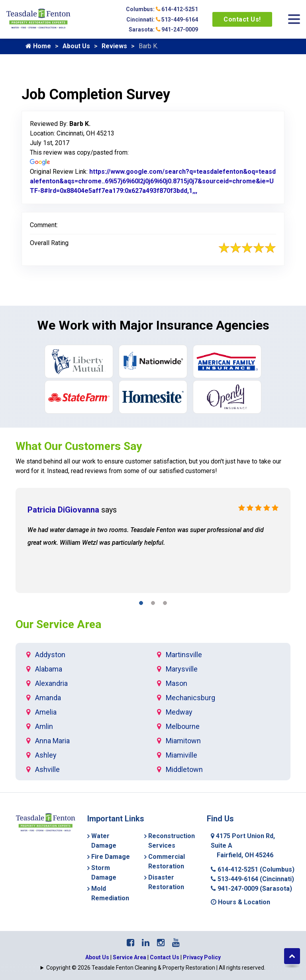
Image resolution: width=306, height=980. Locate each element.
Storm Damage (104, 873)
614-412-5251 (253, 869)
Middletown (184, 769)
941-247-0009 (251, 889)
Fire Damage (111, 857)
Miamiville (181, 755)
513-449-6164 (252, 879)
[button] (141, 604)
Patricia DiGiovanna (63, 510)
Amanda (48, 698)
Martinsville (184, 655)
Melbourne (183, 726)
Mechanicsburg (190, 698)
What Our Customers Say (79, 446)
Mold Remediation (110, 893)
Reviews (114, 46)
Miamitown (183, 741)
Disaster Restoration (166, 882)
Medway (179, 712)
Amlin (44, 726)
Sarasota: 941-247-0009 (163, 29)
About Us (76, 46)
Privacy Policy (202, 957)
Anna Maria (52, 741)
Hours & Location (240, 902)
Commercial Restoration (167, 861)
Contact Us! (242, 19)
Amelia (46, 712)
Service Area (129, 957)
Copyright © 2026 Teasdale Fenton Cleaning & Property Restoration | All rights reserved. (156, 968)
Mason (177, 683)
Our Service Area (58, 624)
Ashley (46, 755)
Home (38, 46)
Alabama (49, 669)
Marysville (182, 669)
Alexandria (51, 683)
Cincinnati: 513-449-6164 (162, 20)
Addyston (50, 655)
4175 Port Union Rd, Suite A (243, 845)
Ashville (47, 769)
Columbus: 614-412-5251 (162, 9)
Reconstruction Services (172, 841)
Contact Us (165, 957)
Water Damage (104, 841)
